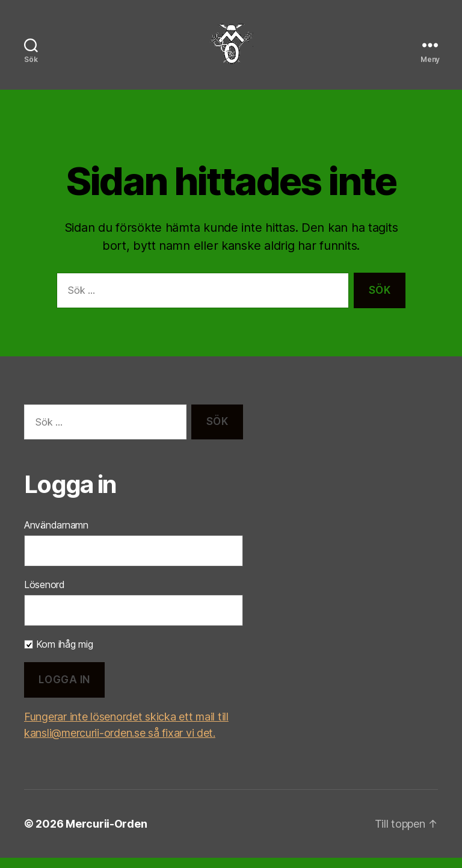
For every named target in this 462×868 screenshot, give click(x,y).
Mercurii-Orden (106, 834)
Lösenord (45, 595)
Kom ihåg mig (59, 654)
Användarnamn (56, 535)
